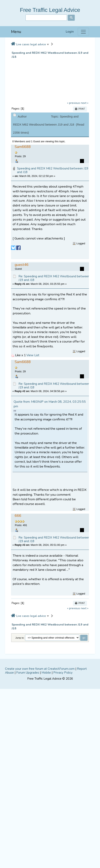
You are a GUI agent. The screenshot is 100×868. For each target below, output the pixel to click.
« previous (74, 103)
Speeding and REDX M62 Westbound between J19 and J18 (50, 55)
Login (70, 32)
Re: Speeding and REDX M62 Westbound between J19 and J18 (54, 278)
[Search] (46, 18)
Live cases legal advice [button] (31, 44)
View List (33, 355)
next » (85, 103)
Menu (16, 32)
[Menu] (83, 32)
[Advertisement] (45, 636)
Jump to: (20, 713)
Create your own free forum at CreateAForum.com (40, 744)
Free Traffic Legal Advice (50, 10)
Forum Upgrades (28, 748)
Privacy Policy (63, 748)
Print (80, 109)
